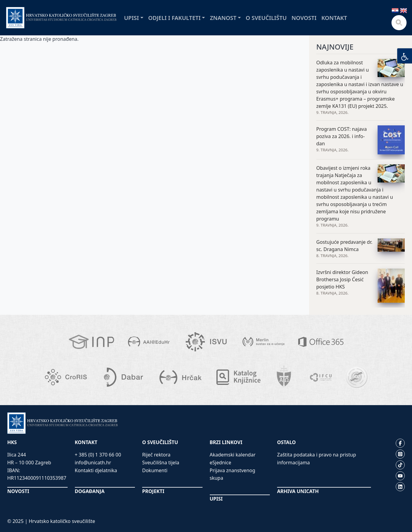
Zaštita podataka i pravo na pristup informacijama (317, 459)
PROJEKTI (153, 491)
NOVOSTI (18, 491)
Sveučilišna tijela (161, 463)
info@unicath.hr (93, 463)
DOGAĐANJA (90, 491)
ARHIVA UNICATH (298, 491)
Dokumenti (155, 470)
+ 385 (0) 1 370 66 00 (98, 455)
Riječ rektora (156, 455)
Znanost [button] (223, 18)
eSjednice (221, 463)
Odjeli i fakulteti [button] (174, 18)
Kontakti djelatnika (96, 470)
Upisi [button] (131, 18)
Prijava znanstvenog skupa (233, 474)
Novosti (304, 18)
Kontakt (334, 18)
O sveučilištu (266, 18)
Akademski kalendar (233, 455)
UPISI (216, 499)
